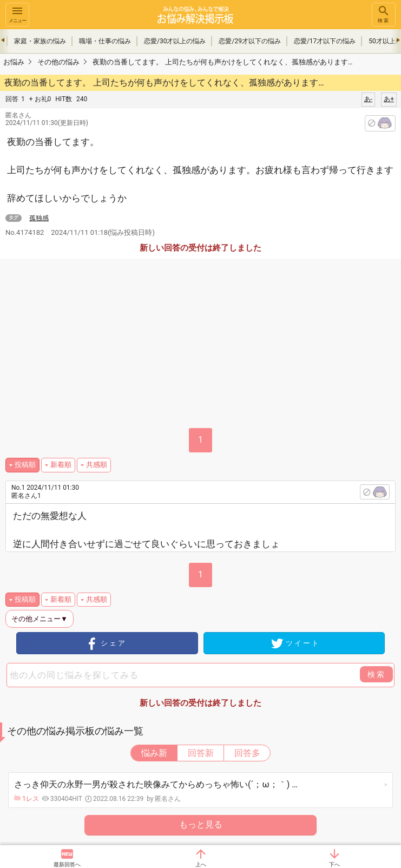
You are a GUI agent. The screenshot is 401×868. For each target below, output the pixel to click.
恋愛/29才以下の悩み (249, 41)
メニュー (17, 14)
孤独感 (39, 218)
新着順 (61, 465)
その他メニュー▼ (40, 619)
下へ (334, 864)
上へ (201, 864)
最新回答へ (67, 864)
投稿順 (25, 465)
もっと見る (201, 824)
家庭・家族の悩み (40, 41)
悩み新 (154, 753)
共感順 (97, 465)
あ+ (389, 99)
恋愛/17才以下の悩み (325, 41)
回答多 (247, 753)
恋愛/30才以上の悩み (175, 41)
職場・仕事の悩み (105, 41)
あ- (368, 99)
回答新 (201, 753)
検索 (384, 14)
